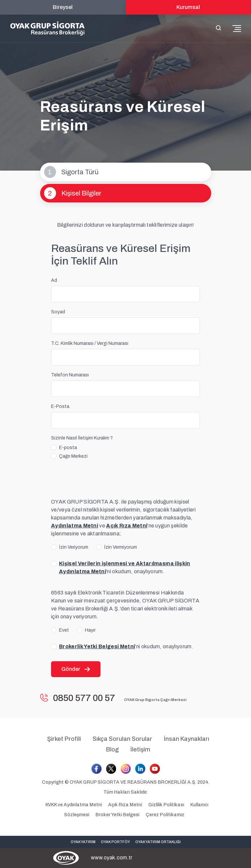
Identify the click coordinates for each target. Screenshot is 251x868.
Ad (54, 280)
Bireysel (63, 7)
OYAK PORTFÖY (115, 842)
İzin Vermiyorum (121, 547)
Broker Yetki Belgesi (117, 815)
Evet (64, 630)
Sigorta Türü (71, 172)
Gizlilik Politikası (167, 805)
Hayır (90, 630)
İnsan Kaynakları (187, 739)
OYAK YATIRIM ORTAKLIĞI (158, 842)
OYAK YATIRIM (83, 842)
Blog (112, 750)
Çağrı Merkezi (73, 456)
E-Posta (60, 406)
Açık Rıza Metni (125, 805)
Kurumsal (188, 7)
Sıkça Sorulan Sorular (122, 739)
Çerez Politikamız (165, 815)
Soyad (58, 312)
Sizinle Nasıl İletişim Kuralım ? (82, 438)
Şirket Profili (64, 739)
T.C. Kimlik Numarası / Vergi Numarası (90, 343)
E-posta (68, 448)
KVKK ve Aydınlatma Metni (74, 805)
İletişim (140, 750)
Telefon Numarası (70, 375)
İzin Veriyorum (74, 547)
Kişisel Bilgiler (73, 193)
